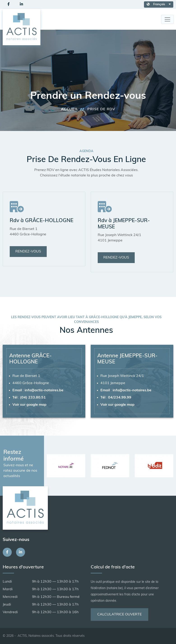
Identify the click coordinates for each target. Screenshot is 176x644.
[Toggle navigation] (167, 19)
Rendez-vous (28, 252)
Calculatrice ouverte (119, 615)
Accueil (70, 109)
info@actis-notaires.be (44, 390)
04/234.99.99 (120, 398)
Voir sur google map (29, 405)
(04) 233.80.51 (33, 398)
